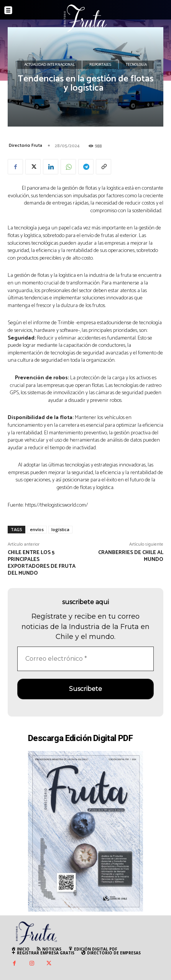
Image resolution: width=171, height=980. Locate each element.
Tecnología (136, 65)
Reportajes (100, 65)
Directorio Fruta (25, 145)
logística (60, 529)
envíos (37, 529)
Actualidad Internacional (49, 65)
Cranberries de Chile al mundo (131, 556)
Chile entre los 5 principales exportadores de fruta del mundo (42, 563)
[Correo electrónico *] (85, 659)
